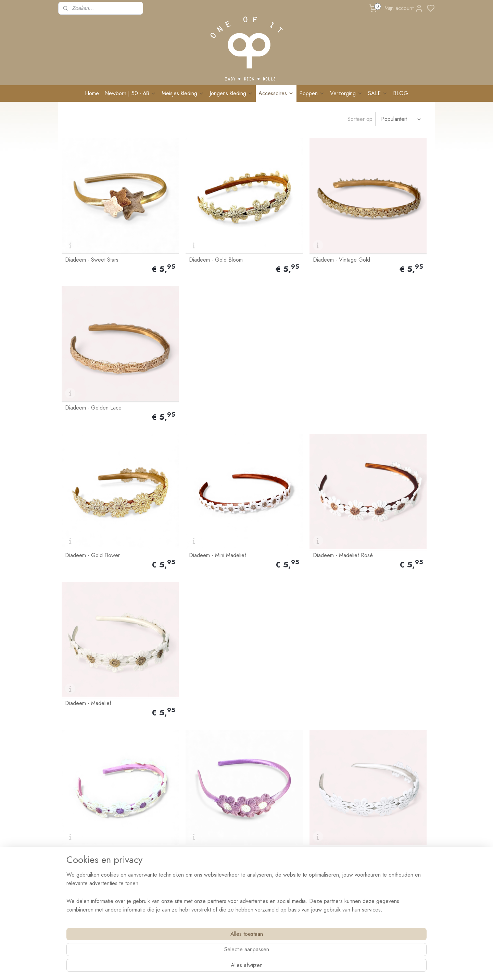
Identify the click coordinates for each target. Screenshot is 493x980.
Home (92, 93)
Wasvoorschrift (152, 830)
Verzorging (346, 93)
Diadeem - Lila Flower (185, 466)
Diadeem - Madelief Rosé (283, 348)
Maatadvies (148, 838)
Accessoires (276, 93)
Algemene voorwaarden (161, 899)
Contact (69, 836)
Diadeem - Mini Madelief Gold (194, 585)
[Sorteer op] (401, 119)
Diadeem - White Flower (282, 466)
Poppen (312, 93)
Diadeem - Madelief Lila (93, 466)
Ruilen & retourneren (158, 814)
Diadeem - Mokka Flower (377, 585)
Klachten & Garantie (157, 822)
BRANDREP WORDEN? (161, 876)
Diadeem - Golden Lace (376, 230)
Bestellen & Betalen (156, 799)
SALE (378, 93)
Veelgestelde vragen (157, 845)
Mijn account (404, 8)
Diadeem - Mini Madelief (188, 348)
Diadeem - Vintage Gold (282, 230)
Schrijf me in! (383, 876)
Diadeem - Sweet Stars (92, 230)
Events (143, 853)
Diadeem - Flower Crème (377, 466)
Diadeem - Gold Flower (92, 348)
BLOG (401, 93)
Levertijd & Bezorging (159, 807)
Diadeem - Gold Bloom (186, 230)
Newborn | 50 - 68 (130, 93)
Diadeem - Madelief (371, 348)
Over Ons (72, 799)
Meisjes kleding (183, 93)
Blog (142, 860)
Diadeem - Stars (84, 585)
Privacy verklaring (155, 906)
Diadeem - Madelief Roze (95, 703)
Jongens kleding (231, 93)
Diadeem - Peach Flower (282, 585)
